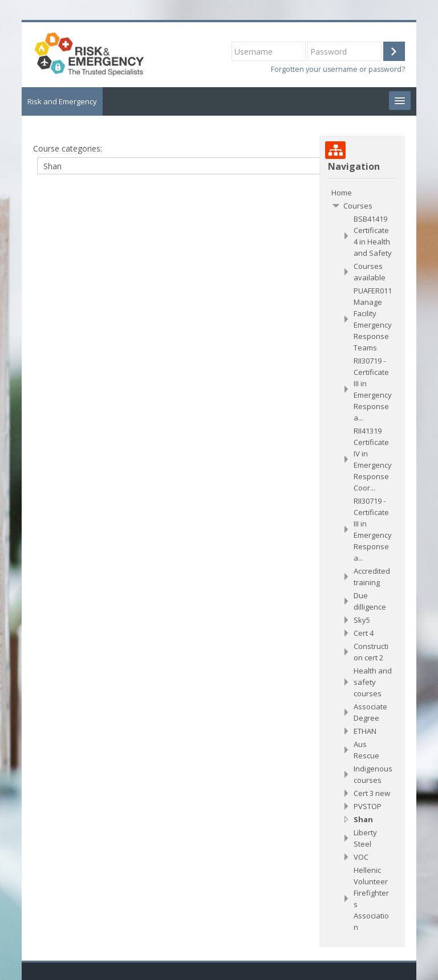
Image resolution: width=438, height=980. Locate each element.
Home (342, 193)
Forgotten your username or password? (338, 69)
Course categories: (68, 148)
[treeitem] (362, 193)
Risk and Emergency (62, 101)
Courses (358, 206)
